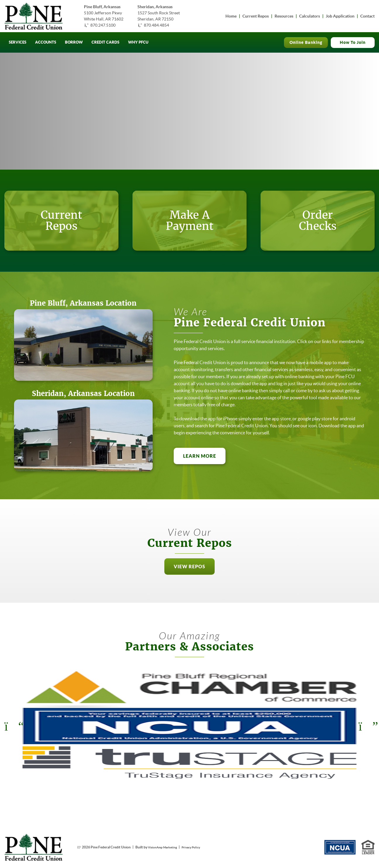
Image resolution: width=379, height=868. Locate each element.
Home (231, 16)
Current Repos (256, 16)
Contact (367, 16)
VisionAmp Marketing (165, 847)
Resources (284, 16)
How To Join (353, 42)
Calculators (310, 16)
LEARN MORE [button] (204, 473)
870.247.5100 (103, 25)
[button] (189, 584)
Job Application (340, 16)
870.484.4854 (156, 25)
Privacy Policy (198, 847)
